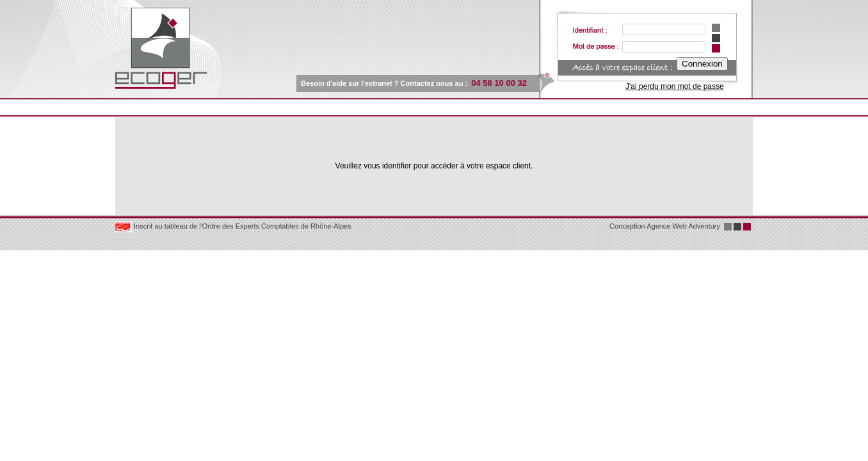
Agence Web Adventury (683, 226)
